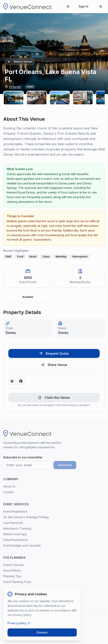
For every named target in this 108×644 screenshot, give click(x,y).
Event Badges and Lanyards (22, 545)
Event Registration (15, 511)
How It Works (12, 571)
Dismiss (42, 632)
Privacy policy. (19, 623)
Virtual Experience (16, 540)
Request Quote (54, 353)
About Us (9, 486)
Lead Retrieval (13, 523)
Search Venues (13, 565)
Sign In (83, 6)
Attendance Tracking (17, 528)
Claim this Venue (54, 398)
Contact (8, 492)
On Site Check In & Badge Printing (26, 517)
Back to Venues (20, 62)
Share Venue (54, 365)
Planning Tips (12, 576)
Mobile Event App (15, 534)
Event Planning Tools (17, 582)
